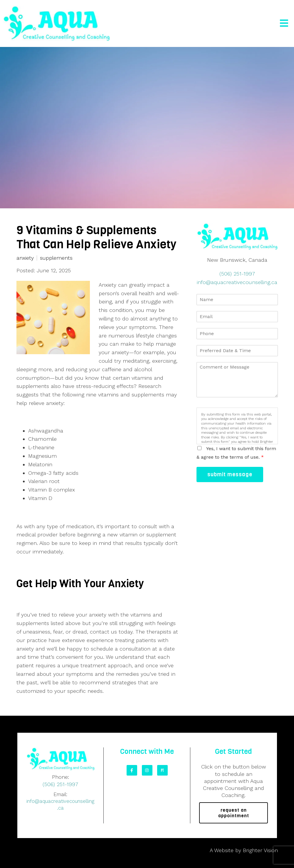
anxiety (25, 258)
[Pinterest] (162, 770)
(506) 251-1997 (237, 274)
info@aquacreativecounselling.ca (237, 282)
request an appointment (234, 813)
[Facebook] (132, 770)
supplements (56, 258)
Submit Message (230, 474)
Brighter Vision (260, 850)
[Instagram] (147, 770)
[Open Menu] (284, 24)
